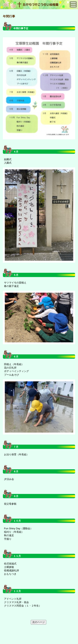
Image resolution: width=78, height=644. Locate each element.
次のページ (39, 622)
